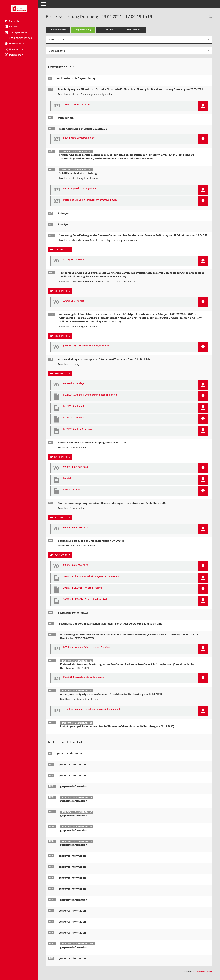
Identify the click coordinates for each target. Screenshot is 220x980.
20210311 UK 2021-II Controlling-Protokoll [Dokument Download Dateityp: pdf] (85, 599)
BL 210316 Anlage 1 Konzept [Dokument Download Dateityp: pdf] (78, 429)
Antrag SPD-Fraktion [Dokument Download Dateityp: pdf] (74, 260)
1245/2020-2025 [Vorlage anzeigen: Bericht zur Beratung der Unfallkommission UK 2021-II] (62, 555)
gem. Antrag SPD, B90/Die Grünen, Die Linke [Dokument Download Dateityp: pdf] (86, 346)
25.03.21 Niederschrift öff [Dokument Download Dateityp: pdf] (76, 104)
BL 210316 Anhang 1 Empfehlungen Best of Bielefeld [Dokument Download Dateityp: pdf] (90, 395)
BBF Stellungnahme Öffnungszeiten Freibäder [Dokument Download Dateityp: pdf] (87, 647)
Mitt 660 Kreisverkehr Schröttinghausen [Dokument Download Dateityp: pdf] (84, 677)
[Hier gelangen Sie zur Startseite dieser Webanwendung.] (19, 9)
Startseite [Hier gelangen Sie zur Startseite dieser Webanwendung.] (12, 21)
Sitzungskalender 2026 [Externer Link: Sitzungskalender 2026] (21, 38)
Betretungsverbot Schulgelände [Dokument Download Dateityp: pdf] (80, 188)
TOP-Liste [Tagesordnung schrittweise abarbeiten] (108, 30)
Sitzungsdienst (203, 972)
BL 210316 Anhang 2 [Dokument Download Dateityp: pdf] (74, 406)
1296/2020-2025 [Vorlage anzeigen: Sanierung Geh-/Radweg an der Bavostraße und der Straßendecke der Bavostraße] (62, 250)
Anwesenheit (134, 30)
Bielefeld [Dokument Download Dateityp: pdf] (68, 478)
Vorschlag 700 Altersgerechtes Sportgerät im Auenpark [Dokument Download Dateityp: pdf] (92, 709)
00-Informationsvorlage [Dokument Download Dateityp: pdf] (76, 467)
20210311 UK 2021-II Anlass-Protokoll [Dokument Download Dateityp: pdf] (83, 588)
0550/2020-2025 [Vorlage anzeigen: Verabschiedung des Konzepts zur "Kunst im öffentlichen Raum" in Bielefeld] (62, 374)
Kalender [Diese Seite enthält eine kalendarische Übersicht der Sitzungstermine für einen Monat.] (12, 27)
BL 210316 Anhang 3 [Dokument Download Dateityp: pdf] (74, 418)
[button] (19, 32)
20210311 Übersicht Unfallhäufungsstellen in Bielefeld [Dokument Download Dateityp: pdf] (91, 576)
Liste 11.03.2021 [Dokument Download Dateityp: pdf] (72, 490)
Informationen (58, 30)
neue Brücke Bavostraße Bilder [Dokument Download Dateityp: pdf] (79, 138)
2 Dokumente (57, 51)
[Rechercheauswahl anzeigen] (210, 17)
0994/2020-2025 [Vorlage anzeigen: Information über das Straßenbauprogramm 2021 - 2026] (62, 457)
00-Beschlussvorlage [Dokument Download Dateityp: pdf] (74, 383)
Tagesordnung (83, 30)
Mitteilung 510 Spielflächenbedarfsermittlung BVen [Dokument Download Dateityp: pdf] (90, 200)
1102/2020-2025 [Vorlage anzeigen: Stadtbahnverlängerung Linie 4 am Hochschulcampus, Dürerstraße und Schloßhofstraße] (62, 517)
